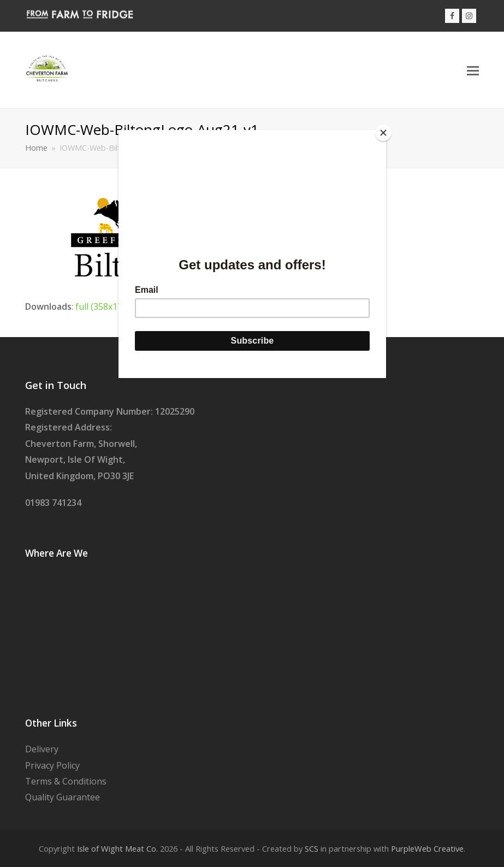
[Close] (383, 133)
